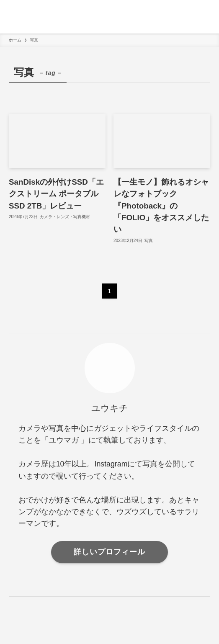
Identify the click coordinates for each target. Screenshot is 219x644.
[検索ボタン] (202, 17)
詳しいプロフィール (109, 552)
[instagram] (110, 582)
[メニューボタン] (17, 17)
